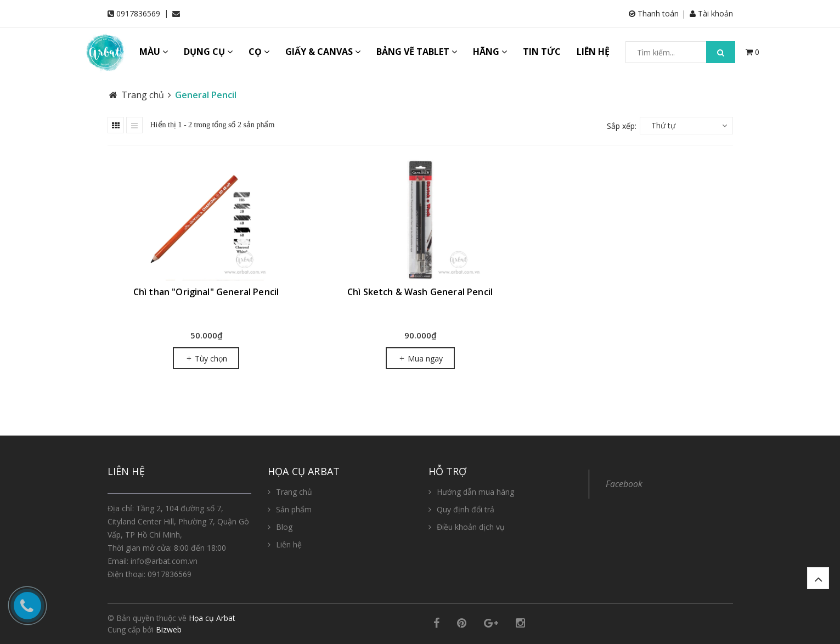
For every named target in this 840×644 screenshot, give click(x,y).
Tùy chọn (206, 358)
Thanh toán (654, 13)
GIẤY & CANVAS (323, 52)
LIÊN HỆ (593, 52)
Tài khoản (711, 13)
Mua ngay (420, 358)
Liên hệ (289, 544)
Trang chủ (294, 492)
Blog (284, 527)
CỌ (259, 52)
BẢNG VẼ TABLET (417, 52)
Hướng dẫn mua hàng (475, 492)
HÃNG (490, 52)
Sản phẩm (294, 509)
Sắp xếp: (622, 126)
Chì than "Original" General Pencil (206, 292)
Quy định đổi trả (466, 509)
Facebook (624, 484)
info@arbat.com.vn (164, 561)
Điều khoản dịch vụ (471, 527)
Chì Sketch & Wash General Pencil (420, 292)
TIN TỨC (542, 52)
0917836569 (138, 13)
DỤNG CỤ (208, 52)
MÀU (154, 52)
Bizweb (169, 629)
